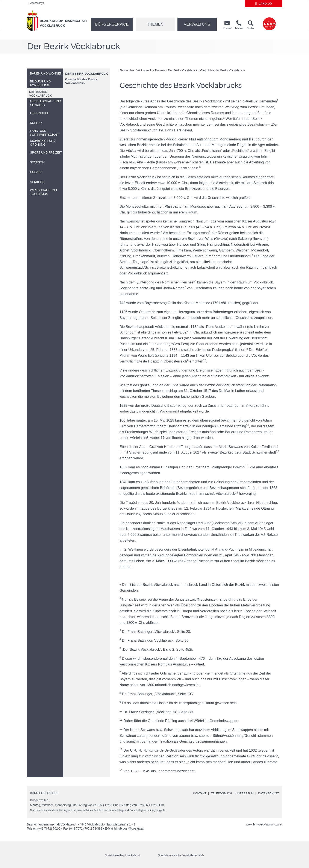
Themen (155, 24)
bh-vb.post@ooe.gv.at (129, 828)
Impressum (243, 793)
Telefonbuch (218, 793)
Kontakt (195, 793)
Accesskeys (36, 3)
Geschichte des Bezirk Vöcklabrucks (81, 81)
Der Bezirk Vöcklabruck (87, 74)
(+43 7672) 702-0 (49, 828)
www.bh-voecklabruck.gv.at (264, 824)
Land (264, 4)
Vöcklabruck (144, 70)
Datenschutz (268, 793)
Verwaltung (197, 24)
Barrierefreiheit (45, 793)
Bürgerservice (112, 24)
